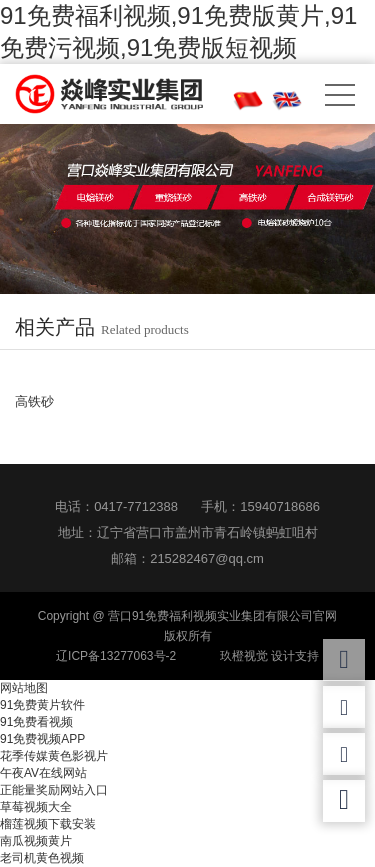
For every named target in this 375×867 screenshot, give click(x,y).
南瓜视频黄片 (36, 841)
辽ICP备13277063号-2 (116, 656)
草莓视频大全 (36, 807)
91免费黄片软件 (42, 705)
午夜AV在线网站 (43, 773)
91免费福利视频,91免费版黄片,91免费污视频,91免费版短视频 (178, 31)
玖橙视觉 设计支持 (269, 656)
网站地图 (24, 688)
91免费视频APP (42, 739)
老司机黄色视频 (42, 858)
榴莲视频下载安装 (48, 824)
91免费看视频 (36, 722)
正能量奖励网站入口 (54, 790)
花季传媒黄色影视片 (54, 756)
